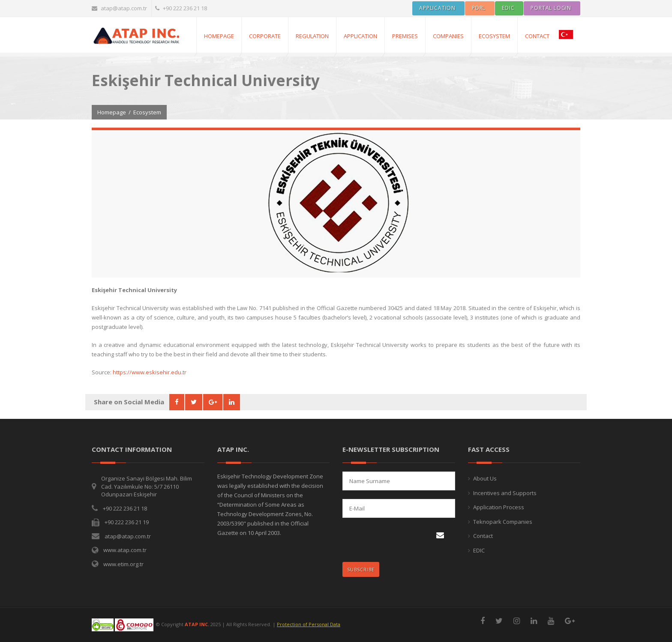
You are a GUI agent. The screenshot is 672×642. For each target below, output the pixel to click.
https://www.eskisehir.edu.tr (150, 372)
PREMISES (405, 36)
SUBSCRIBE (363, 567)
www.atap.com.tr (125, 550)
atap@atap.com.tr (119, 8)
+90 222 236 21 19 (127, 522)
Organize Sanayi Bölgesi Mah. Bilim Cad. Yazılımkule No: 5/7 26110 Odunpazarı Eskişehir (147, 486)
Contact (483, 536)
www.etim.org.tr (123, 564)
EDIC (479, 550)
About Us (485, 478)
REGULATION (312, 36)
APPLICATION (360, 36)
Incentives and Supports (505, 493)
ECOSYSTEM (494, 36)
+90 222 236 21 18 (181, 8)
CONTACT (537, 36)
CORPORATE (265, 36)
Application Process (499, 507)
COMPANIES (448, 36)
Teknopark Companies (503, 522)
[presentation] (398, 541)
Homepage (219, 36)
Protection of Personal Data (309, 624)
